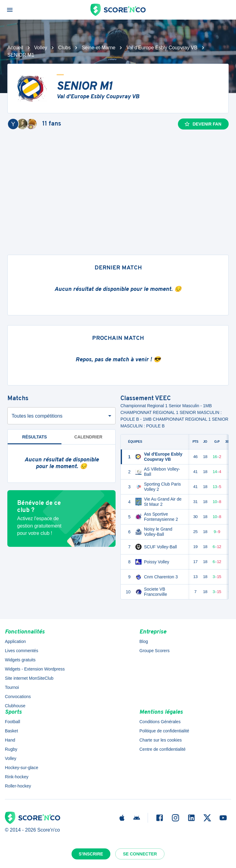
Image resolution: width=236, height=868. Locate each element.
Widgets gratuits (20, 660)
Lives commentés (22, 651)
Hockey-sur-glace (22, 768)
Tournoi (12, 687)
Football (13, 722)
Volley (41, 48)
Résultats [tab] (35, 437)
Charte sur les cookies (161, 740)
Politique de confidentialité (164, 731)
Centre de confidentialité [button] (162, 749)
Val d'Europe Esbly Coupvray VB (162, 48)
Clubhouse (15, 706)
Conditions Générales (160, 722)
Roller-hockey (18, 786)
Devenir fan (203, 124)
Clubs (64, 48)
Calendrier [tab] (88, 437)
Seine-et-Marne (98, 48)
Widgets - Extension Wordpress (35, 669)
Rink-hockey (17, 777)
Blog (144, 641)
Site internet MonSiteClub (29, 678)
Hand (10, 740)
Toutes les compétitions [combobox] (37, 416)
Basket (11, 731)
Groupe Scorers (155, 651)
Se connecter (140, 854)
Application (15, 641)
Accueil (15, 48)
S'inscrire (91, 854)
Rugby (11, 749)
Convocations (18, 697)
